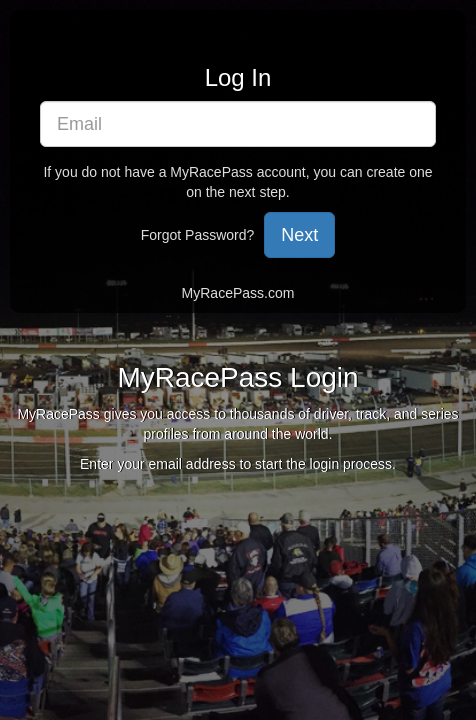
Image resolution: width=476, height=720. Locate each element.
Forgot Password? (198, 235)
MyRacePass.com (238, 293)
